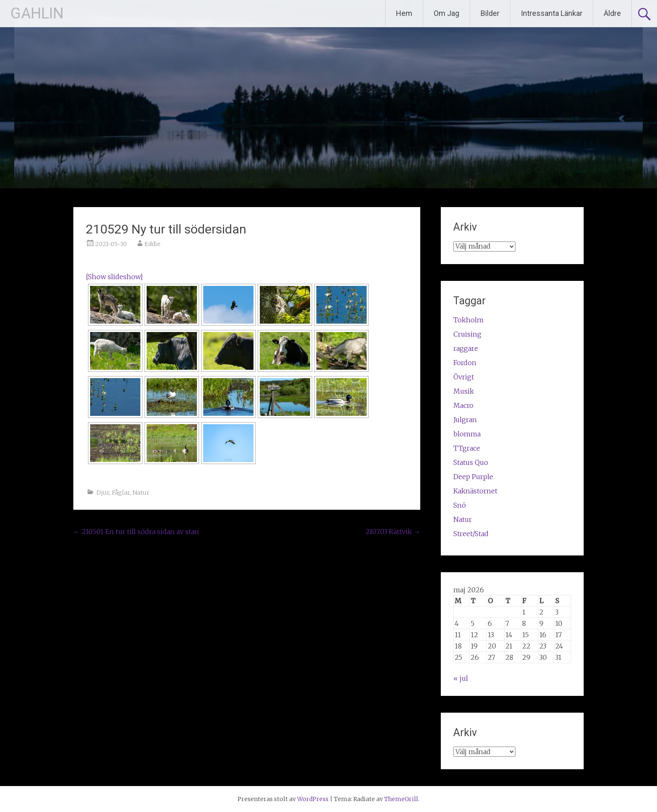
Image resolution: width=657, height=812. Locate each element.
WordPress (313, 799)
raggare (466, 348)
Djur (103, 493)
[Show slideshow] (114, 277)
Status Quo (471, 462)
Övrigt (464, 377)
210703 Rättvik (393, 532)
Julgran (465, 420)
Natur (141, 493)
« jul (461, 678)
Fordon (465, 363)
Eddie (153, 244)
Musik (464, 391)
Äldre (612, 13)
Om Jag (446, 13)
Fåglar (121, 493)
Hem (404, 13)
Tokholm (468, 320)
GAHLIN (37, 13)
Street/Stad (471, 534)
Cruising (467, 334)
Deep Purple (473, 477)
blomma (467, 434)
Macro (463, 405)
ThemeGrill (401, 799)
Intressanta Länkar (552, 13)
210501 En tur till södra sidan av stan (136, 532)
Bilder (490, 13)
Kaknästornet (475, 491)
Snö (460, 505)
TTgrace (467, 448)
